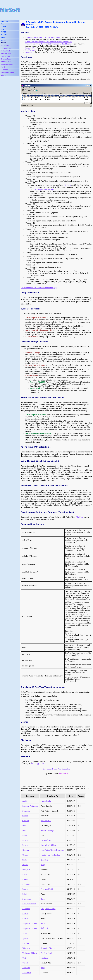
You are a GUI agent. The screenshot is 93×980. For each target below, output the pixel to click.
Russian (25, 914)
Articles (3, 75)
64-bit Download (7, 64)
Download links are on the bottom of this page (39, 288)
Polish (25, 894)
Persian (25, 889)
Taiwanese (26, 948)
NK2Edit (29, 52)
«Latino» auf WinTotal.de (50, 855)
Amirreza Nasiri (47, 889)
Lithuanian (26, 884)
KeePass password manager (44, 189)
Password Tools (6, 48)
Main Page (4, 21)
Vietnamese (27, 973)
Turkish (25, 963)
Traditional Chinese (30, 953)
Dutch (25, 826)
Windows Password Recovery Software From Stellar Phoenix (48, 44)
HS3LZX (44, 958)
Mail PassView (31, 50)
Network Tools (6, 59)
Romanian (26, 909)
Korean (25, 879)
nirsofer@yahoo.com (39, 763)
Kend (43, 923)
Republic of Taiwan (48, 948)
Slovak (25, 933)
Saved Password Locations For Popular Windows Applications (49, 42)
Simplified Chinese (30, 923)
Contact (3, 37)
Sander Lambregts (48, 830)
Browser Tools (6, 54)
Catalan (25, 816)
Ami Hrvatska (46, 821)
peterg (43, 865)
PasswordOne (46, 840)
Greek (25, 860)
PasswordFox (30, 48)
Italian (25, 874)
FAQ (2, 29)
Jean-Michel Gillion (48, 845)
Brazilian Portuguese (30, 806)
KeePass (68, 185)
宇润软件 (45, 928)
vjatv (43, 968)
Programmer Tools (7, 56)
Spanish (25, 938)
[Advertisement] (55, 10)
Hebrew (25, 865)
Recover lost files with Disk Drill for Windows (43, 38)
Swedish (26, 943)
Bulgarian (26, 811)
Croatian (26, 821)
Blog (2, 24)
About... (3, 40)
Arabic (25, 801)
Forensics (4, 70)
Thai (24, 958)
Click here (80, 517)
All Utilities (5, 46)
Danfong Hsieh (46, 953)
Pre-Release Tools (7, 72)
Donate (3, 43)
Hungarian (26, 870)
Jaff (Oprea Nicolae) (48, 909)
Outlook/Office (6, 62)
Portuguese (27, 899)
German (25, 855)
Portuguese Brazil (29, 904)
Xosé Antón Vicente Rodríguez (52, 850)
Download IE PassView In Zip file (56, 769)
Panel (3, 67)
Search (3, 27)
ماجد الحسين (46, 801)
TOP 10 (3, 32)
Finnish (25, 835)
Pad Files (4, 35)
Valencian (26, 968)
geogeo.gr (45, 860)
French (25, 840)
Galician (26, 850)
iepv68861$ (64, 774)
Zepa (43, 899)
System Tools (6, 51)
